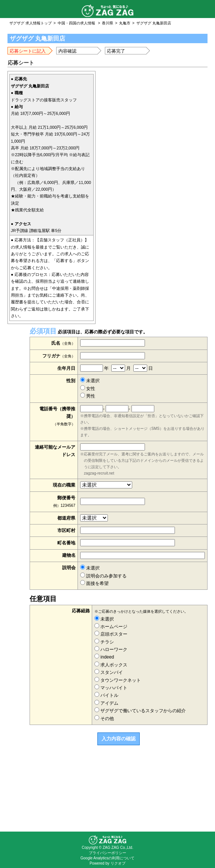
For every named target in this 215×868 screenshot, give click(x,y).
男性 (88, 396)
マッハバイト (111, 688)
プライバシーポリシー (107, 853)
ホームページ (111, 627)
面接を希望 (94, 583)
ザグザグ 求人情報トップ (31, 23)
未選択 (90, 381)
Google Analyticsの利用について (108, 858)
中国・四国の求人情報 (76, 23)
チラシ (104, 642)
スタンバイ (109, 672)
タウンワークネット (118, 680)
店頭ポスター (111, 634)
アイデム (106, 703)
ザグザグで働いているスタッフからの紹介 (140, 711)
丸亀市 (125, 23)
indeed (104, 657)
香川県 (107, 23)
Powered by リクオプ (107, 863)
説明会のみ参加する (103, 576)
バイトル (106, 695)
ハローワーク (111, 649)
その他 (104, 719)
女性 (88, 389)
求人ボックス (111, 665)
